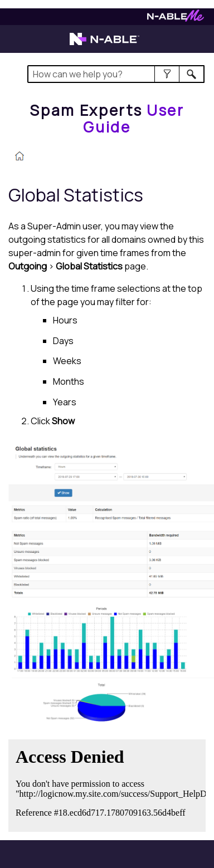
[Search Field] (116, 74)
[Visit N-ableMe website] (176, 19)
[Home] (107, 118)
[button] (167, 74)
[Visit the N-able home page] (104, 44)
